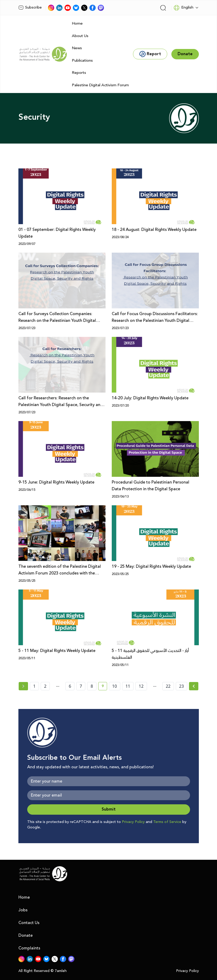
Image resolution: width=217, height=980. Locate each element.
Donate (26, 935)
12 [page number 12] (141, 686)
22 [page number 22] (168, 686)
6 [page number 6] (70, 686)
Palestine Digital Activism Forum (100, 85)
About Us (80, 36)
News (77, 48)
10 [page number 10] (115, 686)
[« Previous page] (23, 686)
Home (77, 23)
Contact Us (29, 923)
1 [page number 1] (34, 686)
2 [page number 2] (45, 686)
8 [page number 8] (92, 686)
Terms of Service (167, 822)
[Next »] (194, 686)
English (183, 8)
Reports (79, 73)
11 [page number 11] (128, 686)
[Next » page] (194, 686)
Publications (82, 61)
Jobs (23, 910)
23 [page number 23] (181, 686)
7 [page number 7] (81, 686)
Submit (109, 809)
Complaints (29, 948)
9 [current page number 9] (104, 687)
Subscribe (30, 8)
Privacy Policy (133, 822)
